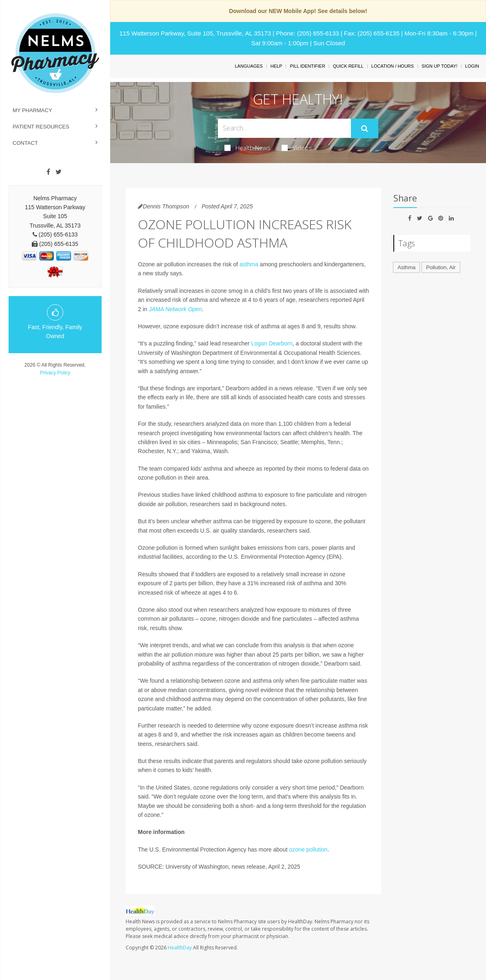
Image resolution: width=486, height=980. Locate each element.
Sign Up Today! (439, 66)
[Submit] (365, 128)
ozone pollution (308, 849)
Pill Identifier (307, 66)
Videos (297, 148)
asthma (249, 264)
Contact (25, 143)
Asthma (406, 267)
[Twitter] (59, 172)
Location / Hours (393, 66)
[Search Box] (284, 128)
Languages (249, 66)
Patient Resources (41, 127)
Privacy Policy (55, 373)
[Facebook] (48, 172)
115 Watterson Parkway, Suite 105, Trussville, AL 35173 (195, 33)
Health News (247, 148)
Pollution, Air (441, 267)
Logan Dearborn (272, 343)
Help (276, 66)
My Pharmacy (32, 110)
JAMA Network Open (175, 309)
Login (472, 66)
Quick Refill (348, 66)
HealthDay (180, 948)
